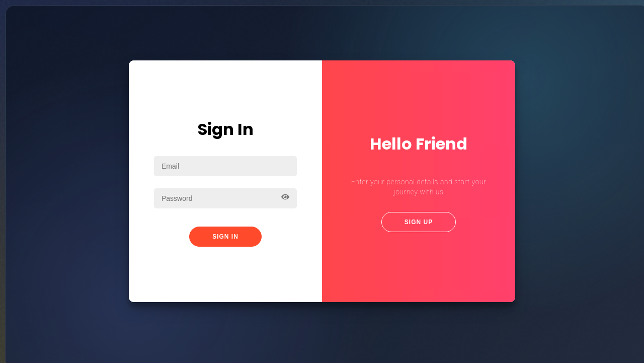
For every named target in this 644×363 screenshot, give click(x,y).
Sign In (225, 237)
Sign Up (419, 222)
